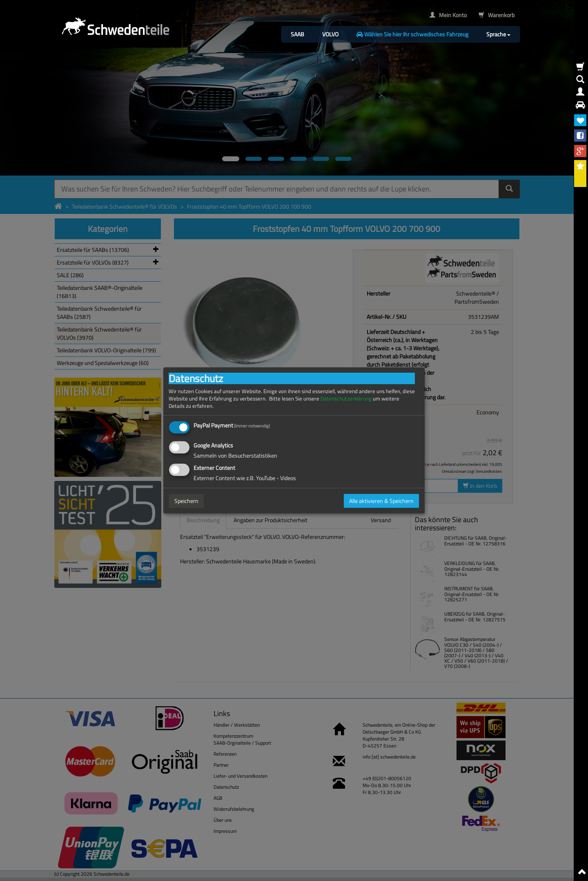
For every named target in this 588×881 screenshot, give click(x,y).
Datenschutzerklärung (346, 399)
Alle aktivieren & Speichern (381, 501)
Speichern (186, 501)
